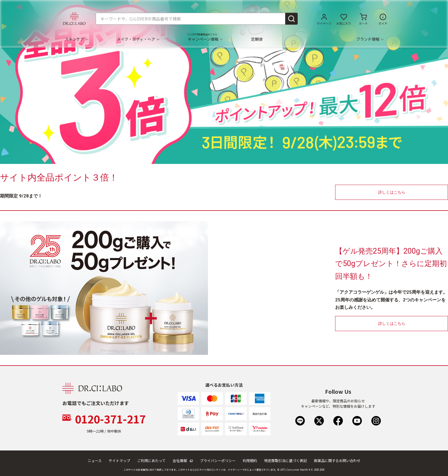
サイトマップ (119, 460)
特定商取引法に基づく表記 (285, 460)
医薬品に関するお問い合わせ (337, 460)
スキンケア (76, 39)
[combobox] (197, 19)
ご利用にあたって (151, 460)
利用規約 (250, 460)
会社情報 (183, 460)
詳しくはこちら (392, 192)
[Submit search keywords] (291, 19)
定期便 (257, 39)
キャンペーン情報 (205, 39)
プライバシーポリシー (218, 460)
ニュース (95, 460)
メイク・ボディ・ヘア (138, 39)
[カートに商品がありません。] (363, 19)
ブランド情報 (370, 39)
